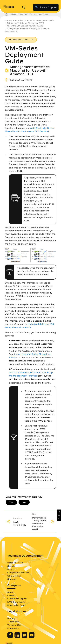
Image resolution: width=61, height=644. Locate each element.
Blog (10, 569)
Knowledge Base (16, 605)
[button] (59, 515)
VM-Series (18, 20)
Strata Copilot (46, 7)
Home (8, 20)
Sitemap (12, 579)
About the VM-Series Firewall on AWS (25, 26)
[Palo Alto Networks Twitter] (25, 637)
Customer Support (17, 599)
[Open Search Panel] (25, 7)
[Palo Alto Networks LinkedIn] (18, 637)
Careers (11, 595)
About (10, 592)
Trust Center (14, 622)
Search (11, 566)
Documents (13, 628)
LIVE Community (16, 602)
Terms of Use (14, 625)
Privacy (11, 618)
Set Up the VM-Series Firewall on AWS (25, 23)
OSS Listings (14, 576)
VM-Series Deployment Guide (39, 20)
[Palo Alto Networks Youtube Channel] (32, 637)
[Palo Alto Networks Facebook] (10, 637)
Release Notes (15, 563)
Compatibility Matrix (18, 572)
